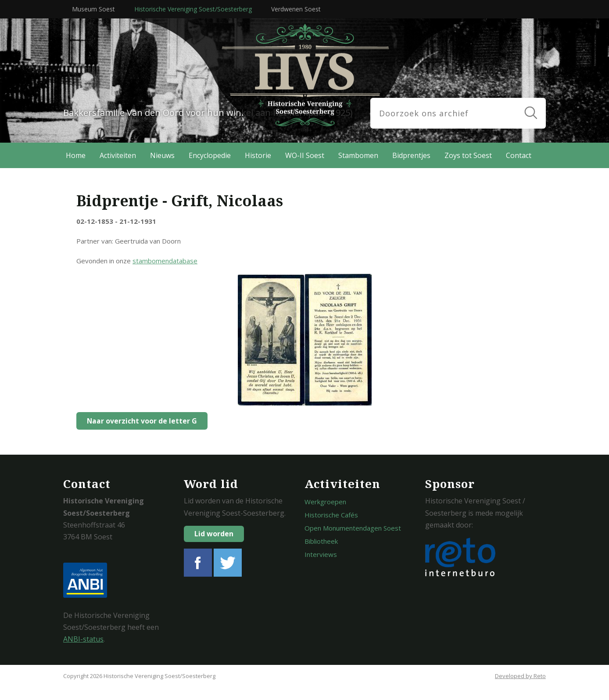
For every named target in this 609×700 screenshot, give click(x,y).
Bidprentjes (411, 155)
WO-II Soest (305, 155)
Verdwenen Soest (296, 9)
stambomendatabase (165, 261)
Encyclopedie (210, 155)
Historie (258, 155)
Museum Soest (93, 9)
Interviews (321, 554)
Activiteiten (118, 155)
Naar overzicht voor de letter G (140, 421)
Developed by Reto (520, 676)
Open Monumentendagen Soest (353, 528)
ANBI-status (83, 639)
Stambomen (358, 155)
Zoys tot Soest (468, 155)
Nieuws (162, 155)
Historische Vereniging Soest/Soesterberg (193, 9)
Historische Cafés (331, 515)
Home (76, 155)
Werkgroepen (325, 502)
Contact (519, 155)
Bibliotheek (321, 541)
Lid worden (214, 534)
